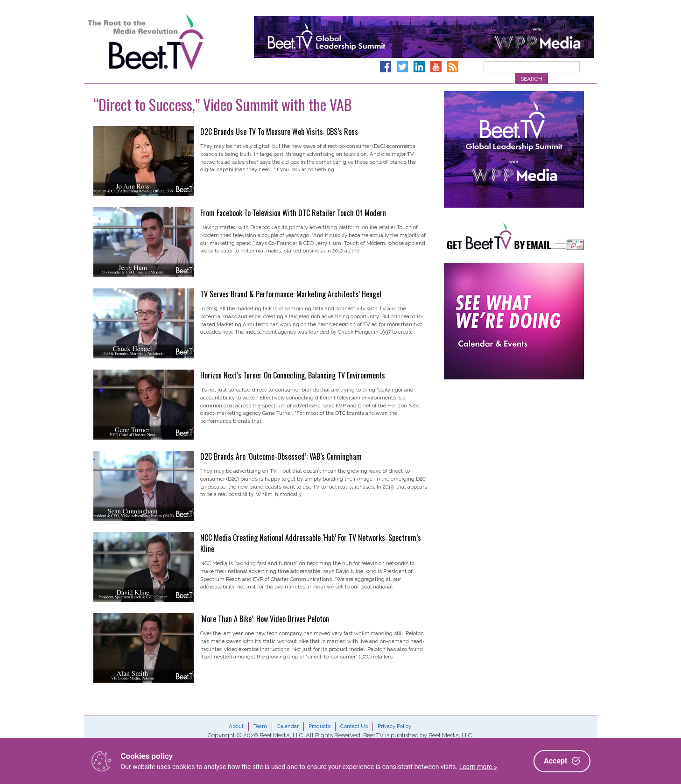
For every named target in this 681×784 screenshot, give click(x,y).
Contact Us (354, 726)
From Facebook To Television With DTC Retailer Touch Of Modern (293, 213)
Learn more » (478, 767)
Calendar (288, 726)
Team (260, 726)
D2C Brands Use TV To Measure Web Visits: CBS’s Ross (279, 132)
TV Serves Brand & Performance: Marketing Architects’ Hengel (291, 294)
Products (319, 726)
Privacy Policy (394, 726)
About (236, 726)
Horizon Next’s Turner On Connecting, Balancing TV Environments (293, 375)
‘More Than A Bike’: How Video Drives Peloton (265, 619)
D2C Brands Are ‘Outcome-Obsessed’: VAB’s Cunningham (281, 456)
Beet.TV (169, 42)
